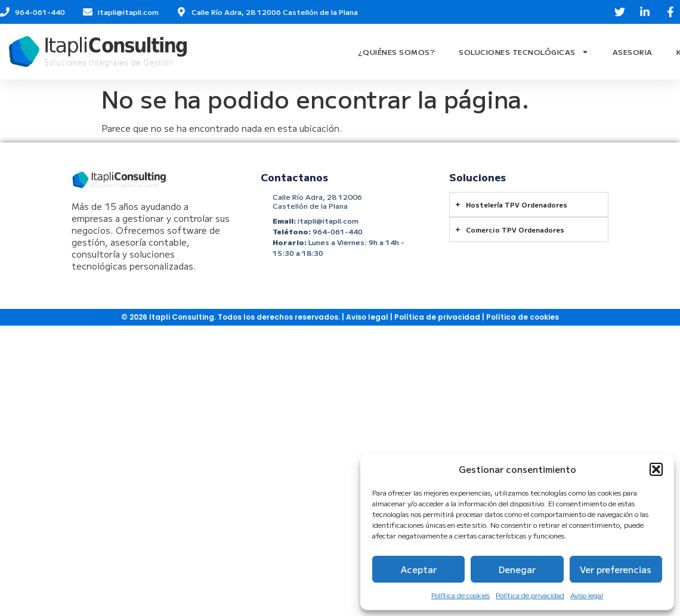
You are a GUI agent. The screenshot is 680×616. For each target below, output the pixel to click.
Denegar (517, 569)
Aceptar (419, 569)
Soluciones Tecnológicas (524, 52)
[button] (656, 469)
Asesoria (633, 52)
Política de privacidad (530, 595)
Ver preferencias (616, 569)
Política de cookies (460, 595)
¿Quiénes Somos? (397, 52)
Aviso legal (587, 595)
